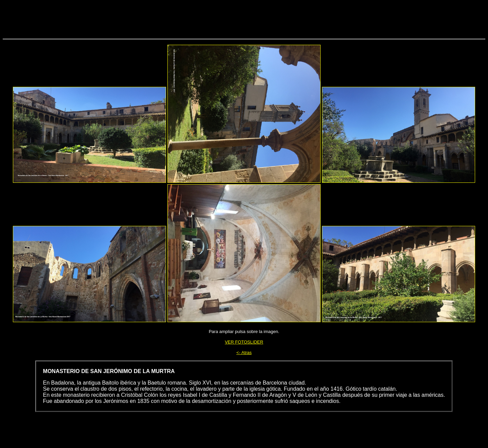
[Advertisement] (244, 18)
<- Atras (244, 353)
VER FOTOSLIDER (244, 342)
